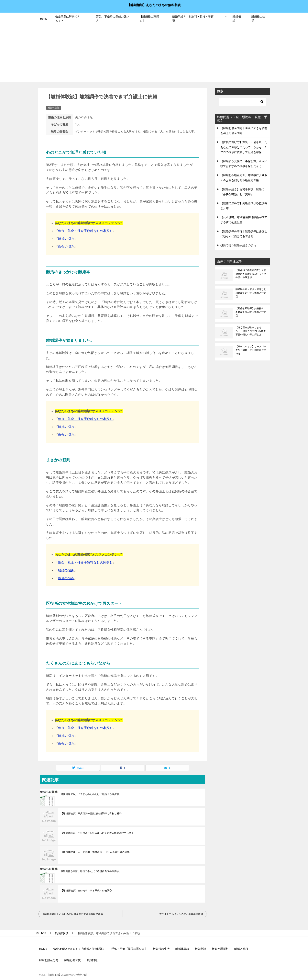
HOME (43, 949)
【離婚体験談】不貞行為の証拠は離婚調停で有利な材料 (91, 814)
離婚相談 (237, 19)
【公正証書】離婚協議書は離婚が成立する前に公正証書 (244, 220)
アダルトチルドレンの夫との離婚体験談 (181, 914)
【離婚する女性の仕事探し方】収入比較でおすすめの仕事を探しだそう (244, 164)
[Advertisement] (154, 54)
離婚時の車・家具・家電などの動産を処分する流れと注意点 (251, 293)
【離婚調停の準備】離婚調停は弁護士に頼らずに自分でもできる (244, 234)
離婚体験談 (54, 108)
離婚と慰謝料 (220, 949)
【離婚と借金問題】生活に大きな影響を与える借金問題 (244, 131)
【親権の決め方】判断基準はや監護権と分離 (244, 206)
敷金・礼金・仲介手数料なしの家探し (85, 231)
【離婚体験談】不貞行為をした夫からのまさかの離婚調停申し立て (97, 833)
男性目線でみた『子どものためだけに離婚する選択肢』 (91, 794)
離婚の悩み (66, 239)
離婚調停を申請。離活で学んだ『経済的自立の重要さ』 (91, 871)
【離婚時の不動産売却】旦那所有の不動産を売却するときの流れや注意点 (251, 274)
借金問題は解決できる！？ (68, 19)
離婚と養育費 (72, 960)
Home (44, 19)
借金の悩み (66, 247)
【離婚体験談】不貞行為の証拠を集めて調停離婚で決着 (72, 914)
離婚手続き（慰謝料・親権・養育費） (193, 19)
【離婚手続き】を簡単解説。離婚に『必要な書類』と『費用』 (242, 192)
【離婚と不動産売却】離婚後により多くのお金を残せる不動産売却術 (244, 178)
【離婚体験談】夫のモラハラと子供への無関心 (86, 891)
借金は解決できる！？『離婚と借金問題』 (79, 949)
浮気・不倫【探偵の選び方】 (129, 949)
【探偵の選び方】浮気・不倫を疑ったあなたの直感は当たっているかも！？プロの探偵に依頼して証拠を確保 (244, 147)
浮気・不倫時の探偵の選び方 (113, 19)
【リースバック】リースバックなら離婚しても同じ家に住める (251, 350)
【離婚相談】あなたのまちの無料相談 (154, 5)
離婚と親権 (241, 949)
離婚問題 (92, 960)
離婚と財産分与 (49, 960)
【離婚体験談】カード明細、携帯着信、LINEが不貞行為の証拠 (95, 852)
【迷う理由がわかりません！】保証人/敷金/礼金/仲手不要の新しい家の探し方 (251, 331)
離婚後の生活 (258, 19)
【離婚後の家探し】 (149, 19)
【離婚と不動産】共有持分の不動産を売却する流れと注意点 (251, 312)
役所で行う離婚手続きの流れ (238, 245)
